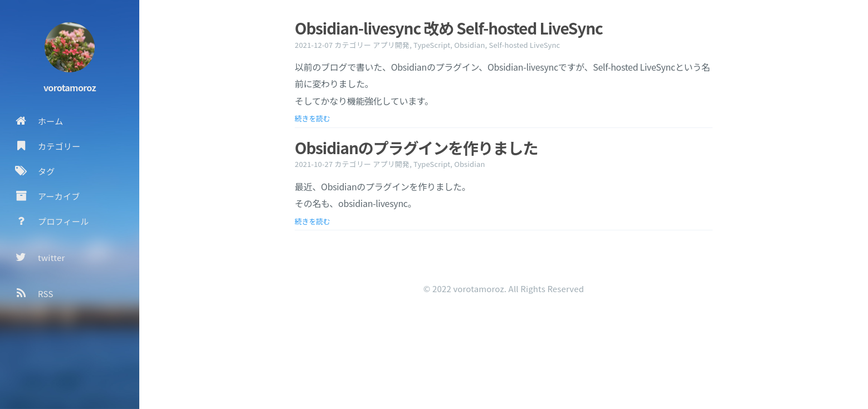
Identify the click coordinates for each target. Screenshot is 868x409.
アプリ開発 (391, 45)
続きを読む (313, 118)
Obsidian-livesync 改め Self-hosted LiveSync (449, 28)
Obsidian (469, 45)
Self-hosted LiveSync (524, 45)
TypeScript (432, 45)
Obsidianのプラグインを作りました (416, 147)
